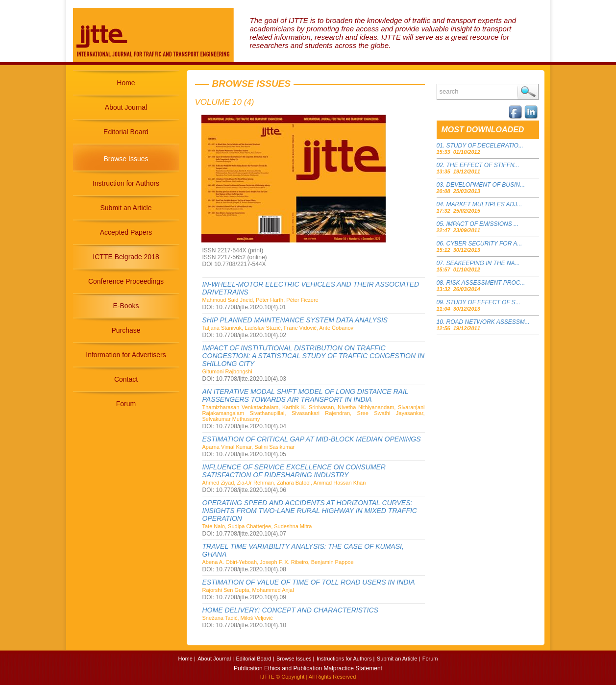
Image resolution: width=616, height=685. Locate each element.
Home (126, 83)
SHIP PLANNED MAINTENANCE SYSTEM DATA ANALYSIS (295, 320)
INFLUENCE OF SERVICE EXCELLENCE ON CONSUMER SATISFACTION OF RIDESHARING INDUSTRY (294, 471)
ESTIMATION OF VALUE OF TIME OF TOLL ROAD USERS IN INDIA (309, 582)
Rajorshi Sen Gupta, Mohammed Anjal (248, 590)
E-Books (126, 306)
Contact (126, 379)
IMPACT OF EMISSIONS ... (483, 224)
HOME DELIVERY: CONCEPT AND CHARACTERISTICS (290, 610)
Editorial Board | (255, 659)
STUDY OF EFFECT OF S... (483, 302)
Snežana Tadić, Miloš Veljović (238, 618)
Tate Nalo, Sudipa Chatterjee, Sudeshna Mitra (257, 526)
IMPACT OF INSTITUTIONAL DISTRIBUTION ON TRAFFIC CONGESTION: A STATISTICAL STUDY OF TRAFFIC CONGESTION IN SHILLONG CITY (314, 356)
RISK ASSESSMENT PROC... (486, 283)
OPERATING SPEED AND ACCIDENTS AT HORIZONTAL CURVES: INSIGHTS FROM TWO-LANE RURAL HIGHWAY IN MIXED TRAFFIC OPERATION (310, 511)
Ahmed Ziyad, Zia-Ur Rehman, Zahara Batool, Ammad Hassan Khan (284, 483)
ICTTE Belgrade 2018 (126, 257)
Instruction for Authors (126, 183)
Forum (126, 404)
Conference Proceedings (126, 281)
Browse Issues (126, 159)
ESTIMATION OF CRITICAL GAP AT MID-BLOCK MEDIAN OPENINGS (312, 439)
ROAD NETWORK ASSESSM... (488, 322)
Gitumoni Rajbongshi (227, 371)
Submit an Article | (398, 659)
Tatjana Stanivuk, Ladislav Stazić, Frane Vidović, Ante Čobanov (278, 328)
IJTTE (267, 677)
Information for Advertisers (126, 355)
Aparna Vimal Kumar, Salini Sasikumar (249, 447)
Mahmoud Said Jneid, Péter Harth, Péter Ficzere (260, 300)
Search (528, 92)
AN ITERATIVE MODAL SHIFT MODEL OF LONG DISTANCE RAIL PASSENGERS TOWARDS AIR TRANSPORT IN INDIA (306, 395)
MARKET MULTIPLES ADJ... (484, 204)
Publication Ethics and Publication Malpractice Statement (308, 668)
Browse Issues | (295, 659)
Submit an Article (126, 208)
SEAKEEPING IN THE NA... (483, 263)
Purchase (126, 330)
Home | (187, 659)
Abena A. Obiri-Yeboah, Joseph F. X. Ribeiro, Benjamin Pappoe (278, 562)
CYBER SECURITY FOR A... (484, 244)
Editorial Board (126, 132)
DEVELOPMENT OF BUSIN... (486, 185)
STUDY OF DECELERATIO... (485, 146)
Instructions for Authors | (345, 659)
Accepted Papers (126, 232)
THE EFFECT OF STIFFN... (483, 165)
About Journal (126, 107)
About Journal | (216, 659)
